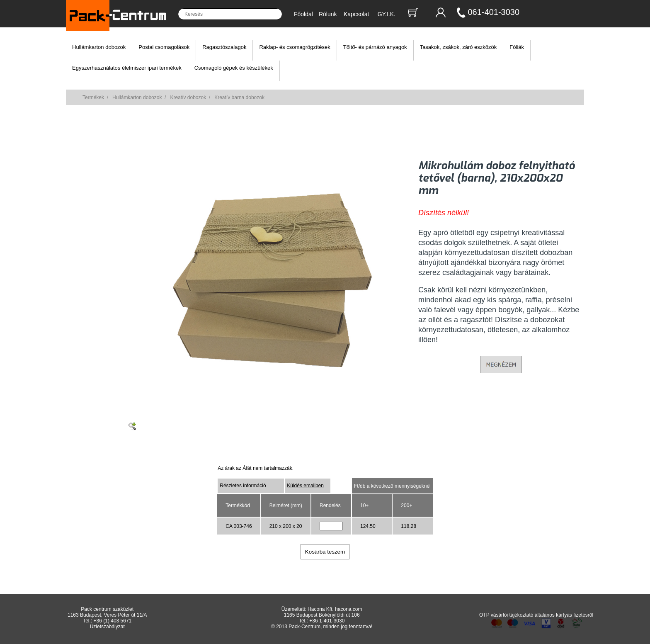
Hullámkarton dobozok (99, 47)
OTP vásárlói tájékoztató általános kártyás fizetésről (536, 615)
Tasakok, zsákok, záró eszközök (458, 47)
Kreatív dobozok (188, 97)
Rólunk (328, 14)
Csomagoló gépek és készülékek (234, 68)
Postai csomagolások (164, 47)
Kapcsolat (356, 14)
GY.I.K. (387, 14)
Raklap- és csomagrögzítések (295, 47)
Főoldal (303, 14)
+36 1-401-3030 (327, 621)
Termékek (93, 97)
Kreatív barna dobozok (239, 97)
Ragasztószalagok (224, 47)
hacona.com (348, 609)
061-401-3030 (494, 12)
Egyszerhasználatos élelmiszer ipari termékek (127, 68)
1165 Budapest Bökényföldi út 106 (322, 615)
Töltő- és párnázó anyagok (375, 47)
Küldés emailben (305, 486)
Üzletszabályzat (107, 627)
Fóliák (517, 47)
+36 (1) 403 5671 (113, 621)
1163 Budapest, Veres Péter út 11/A (107, 615)
